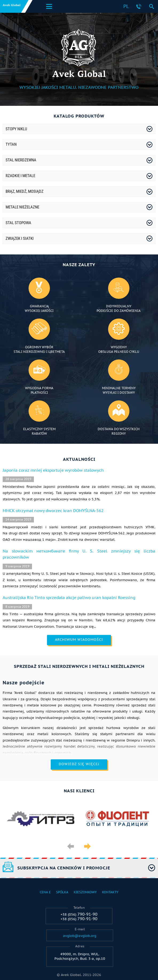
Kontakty (110, 892)
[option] (41, 819)
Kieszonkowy (85, 892)
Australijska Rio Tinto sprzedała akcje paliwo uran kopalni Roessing (69, 598)
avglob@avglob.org (80, 936)
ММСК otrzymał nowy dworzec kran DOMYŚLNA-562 (53, 511)
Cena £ (45, 892)
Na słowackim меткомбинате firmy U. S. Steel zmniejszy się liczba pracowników (79, 554)
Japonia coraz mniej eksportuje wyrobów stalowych (53, 470)
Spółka (62, 892)
